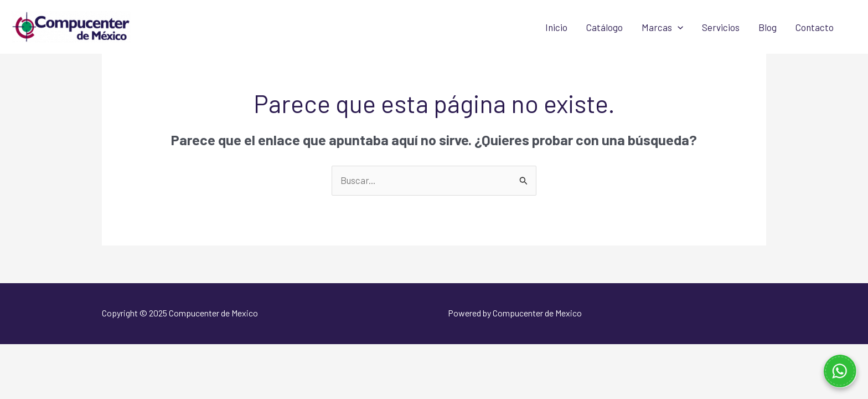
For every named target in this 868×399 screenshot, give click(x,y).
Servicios (721, 27)
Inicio (556, 27)
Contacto (815, 27)
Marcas (662, 27)
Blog (768, 27)
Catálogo (604, 27)
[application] (678, 27)
